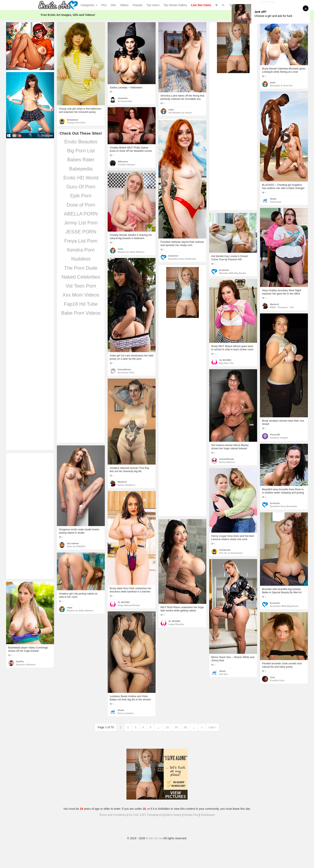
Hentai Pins (191, 815)
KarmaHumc (124, 369)
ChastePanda (227, 459)
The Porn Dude (81, 268)
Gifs (113, 5)
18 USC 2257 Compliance (146, 815)
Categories (89, 5)
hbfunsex (123, 162)
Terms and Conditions (113, 815)
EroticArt (173, 256)
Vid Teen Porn (81, 286)
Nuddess (81, 259)
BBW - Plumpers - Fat (282, 307)
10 (167, 727)
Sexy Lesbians (126, 713)
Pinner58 (275, 435)
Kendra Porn (81, 250)
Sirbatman (72, 120)
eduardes (123, 98)
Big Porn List (81, 151)
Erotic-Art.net (154, 838)
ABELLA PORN (81, 214)
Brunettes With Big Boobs (284, 606)
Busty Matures (227, 462)
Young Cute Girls (76, 123)
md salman (73, 543)
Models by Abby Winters (131, 252)
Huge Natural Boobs (129, 605)
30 (185, 727)
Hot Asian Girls (126, 372)
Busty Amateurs (126, 485)
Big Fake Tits (226, 363)
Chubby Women (126, 165)
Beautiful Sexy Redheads (182, 259)
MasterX (274, 304)
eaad (171, 110)
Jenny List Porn (81, 223)
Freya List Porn (81, 241)
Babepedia (81, 169)
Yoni (272, 677)
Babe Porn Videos (81, 313)
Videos (124, 5)
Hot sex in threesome (231, 553)
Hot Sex (223, 674)
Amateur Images (279, 438)
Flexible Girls (277, 680)
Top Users (153, 5)
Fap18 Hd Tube (81, 304)
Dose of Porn (81, 205)
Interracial (275, 202)
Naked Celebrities (81, 277)
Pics (104, 5)
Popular (138, 5)
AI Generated (125, 101)
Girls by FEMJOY (76, 546)
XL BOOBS (225, 360)
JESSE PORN (81, 232)
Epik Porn (81, 196)
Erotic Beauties (81, 142)
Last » (212, 727)
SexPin (20, 661)
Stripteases (208, 815)
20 (176, 727)
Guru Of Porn (81, 187)
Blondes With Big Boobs (233, 273)
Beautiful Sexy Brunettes (284, 506)
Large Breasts (176, 624)
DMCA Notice (173, 815)
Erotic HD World (81, 178)
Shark (273, 199)
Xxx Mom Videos (81, 295)
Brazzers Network (26, 665)
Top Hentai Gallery (175, 5)
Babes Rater (81, 160)
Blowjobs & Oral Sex (281, 86)
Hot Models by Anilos (180, 113)
